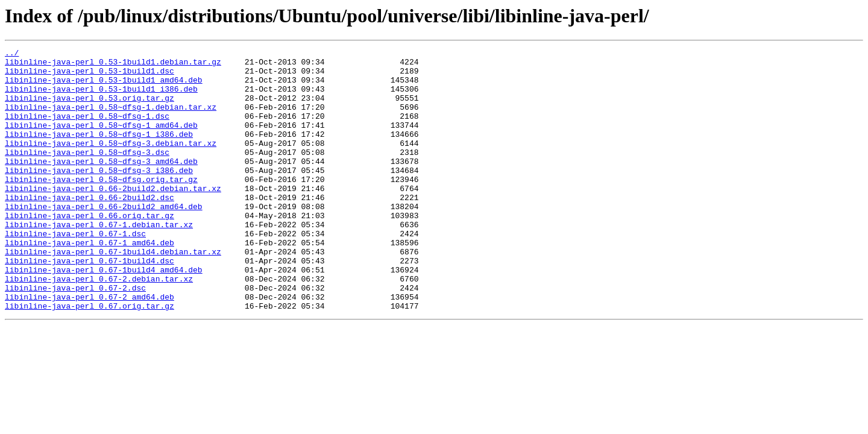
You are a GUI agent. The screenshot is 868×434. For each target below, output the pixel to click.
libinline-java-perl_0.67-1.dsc (75, 271)
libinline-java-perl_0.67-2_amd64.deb (90, 347)
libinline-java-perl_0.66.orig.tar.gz (90, 250)
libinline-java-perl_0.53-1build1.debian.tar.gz (113, 65)
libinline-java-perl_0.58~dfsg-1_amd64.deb (101, 141)
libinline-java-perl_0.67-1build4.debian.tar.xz (113, 293)
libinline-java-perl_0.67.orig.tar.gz (90, 358)
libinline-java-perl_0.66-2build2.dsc (90, 228)
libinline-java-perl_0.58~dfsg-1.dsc (87, 130)
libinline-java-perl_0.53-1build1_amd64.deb (104, 87)
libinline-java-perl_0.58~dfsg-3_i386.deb (99, 195)
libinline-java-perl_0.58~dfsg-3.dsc (87, 174)
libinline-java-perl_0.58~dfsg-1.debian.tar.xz (111, 119)
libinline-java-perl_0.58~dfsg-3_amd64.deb (101, 184)
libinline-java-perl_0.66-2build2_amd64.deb (104, 239)
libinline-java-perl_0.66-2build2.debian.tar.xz (113, 217)
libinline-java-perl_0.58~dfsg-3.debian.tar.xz (111, 163)
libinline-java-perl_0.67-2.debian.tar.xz (99, 325)
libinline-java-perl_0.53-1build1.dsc (90, 76)
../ (12, 54)
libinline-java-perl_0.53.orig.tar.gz (90, 108)
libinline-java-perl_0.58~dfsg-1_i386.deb (99, 152)
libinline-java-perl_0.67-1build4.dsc (90, 304)
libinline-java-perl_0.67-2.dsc (75, 336)
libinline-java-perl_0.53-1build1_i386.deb (101, 98)
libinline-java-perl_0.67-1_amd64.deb (90, 282)
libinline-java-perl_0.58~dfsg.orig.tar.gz (101, 206)
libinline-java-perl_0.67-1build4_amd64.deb (104, 315)
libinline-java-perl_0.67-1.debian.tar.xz (99, 260)
